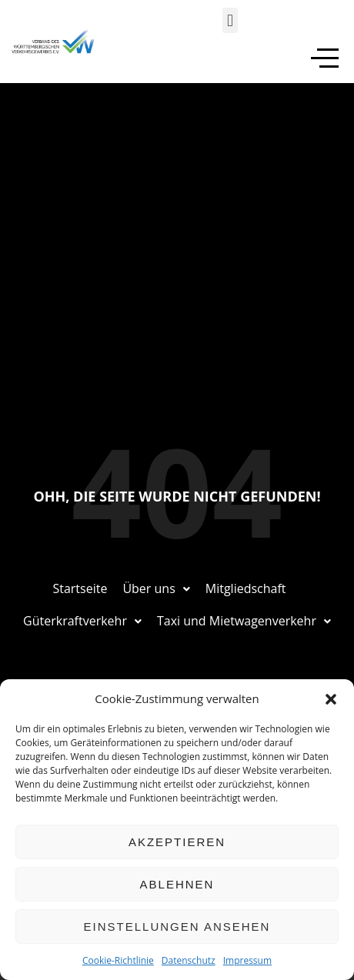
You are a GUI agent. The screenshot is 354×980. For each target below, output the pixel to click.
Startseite (80, 588)
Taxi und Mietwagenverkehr (244, 621)
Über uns (156, 588)
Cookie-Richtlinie (118, 960)
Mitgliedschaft (246, 588)
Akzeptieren (177, 842)
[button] (331, 699)
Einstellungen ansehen (177, 927)
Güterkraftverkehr (82, 621)
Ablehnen (177, 884)
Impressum (247, 960)
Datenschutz (189, 960)
